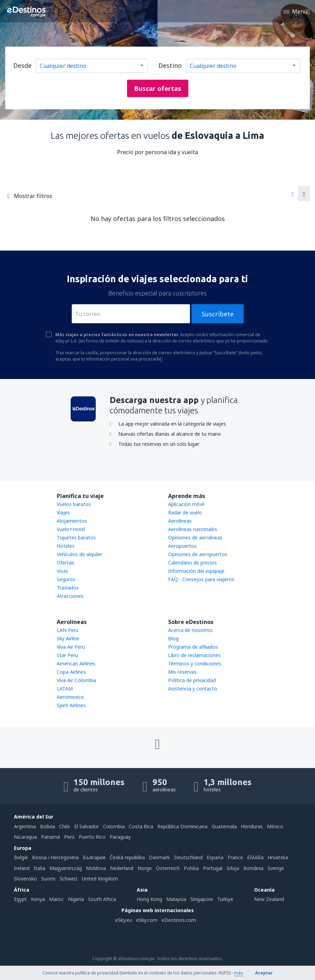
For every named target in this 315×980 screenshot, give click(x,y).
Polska (191, 868)
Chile (65, 826)
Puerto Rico (92, 837)
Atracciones (70, 596)
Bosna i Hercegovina (55, 857)
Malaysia (176, 899)
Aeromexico (70, 697)
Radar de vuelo (185, 512)
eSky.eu (124, 920)
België (21, 857)
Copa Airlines (71, 672)
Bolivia (48, 826)
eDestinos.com (179, 920)
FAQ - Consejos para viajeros (201, 579)
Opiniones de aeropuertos (198, 554)
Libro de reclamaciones (194, 655)
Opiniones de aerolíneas (195, 538)
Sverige (276, 868)
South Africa (102, 899)
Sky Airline (68, 638)
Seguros (66, 579)
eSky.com (147, 920)
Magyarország (66, 868)
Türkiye (225, 899)
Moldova (96, 868)
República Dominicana (182, 826)
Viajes (63, 512)
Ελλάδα (255, 857)
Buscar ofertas (158, 88)
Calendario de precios (192, 563)
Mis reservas (182, 672)
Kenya (38, 899)
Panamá (50, 837)
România (253, 868)
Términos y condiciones (195, 663)
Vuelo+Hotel (71, 529)
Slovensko (25, 879)
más (239, 973)
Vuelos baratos (74, 504)
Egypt (20, 899)
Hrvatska (278, 857)
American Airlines (76, 663)
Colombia (114, 826)
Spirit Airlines (71, 705)
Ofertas (65, 563)
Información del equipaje (196, 571)
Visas (62, 571)
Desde (22, 65)
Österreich (168, 868)
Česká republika (127, 857)
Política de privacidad (192, 680)
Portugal (213, 868)
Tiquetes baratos (76, 538)
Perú (69, 837)
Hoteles (66, 546)
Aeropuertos (182, 546)
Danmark (159, 857)
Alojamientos (72, 521)
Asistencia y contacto (193, 689)
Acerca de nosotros (190, 630)
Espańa (215, 857)
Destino (170, 65)
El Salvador (86, 826)
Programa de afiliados (193, 647)
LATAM (65, 689)
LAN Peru (68, 630)
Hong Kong (149, 899)
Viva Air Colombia (76, 680)
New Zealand (269, 899)
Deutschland (188, 857)
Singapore (202, 899)
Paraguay (120, 837)
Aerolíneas (180, 521)
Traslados (68, 588)
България (94, 857)
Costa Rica (141, 826)
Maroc (56, 899)
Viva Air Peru (71, 647)
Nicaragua (25, 837)
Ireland (22, 868)
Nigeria (76, 899)
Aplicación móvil (186, 504)
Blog (173, 638)
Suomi (48, 879)
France (235, 857)
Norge (145, 868)
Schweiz (69, 879)
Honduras (252, 826)
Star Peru (67, 655)
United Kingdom (100, 879)
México (275, 826)
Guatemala (224, 826)
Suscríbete (218, 314)
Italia (40, 868)
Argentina (25, 826)
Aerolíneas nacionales (193, 529)
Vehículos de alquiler (80, 554)
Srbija (233, 868)
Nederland (122, 868)
